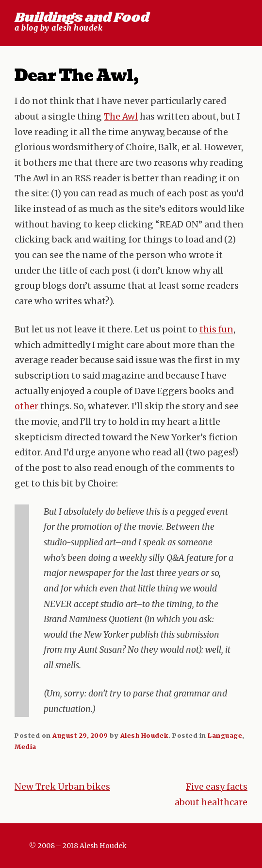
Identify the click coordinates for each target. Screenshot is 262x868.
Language (225, 735)
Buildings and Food (82, 18)
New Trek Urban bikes (62, 787)
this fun (216, 330)
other (26, 406)
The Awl (121, 117)
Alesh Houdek (144, 735)
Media (25, 746)
